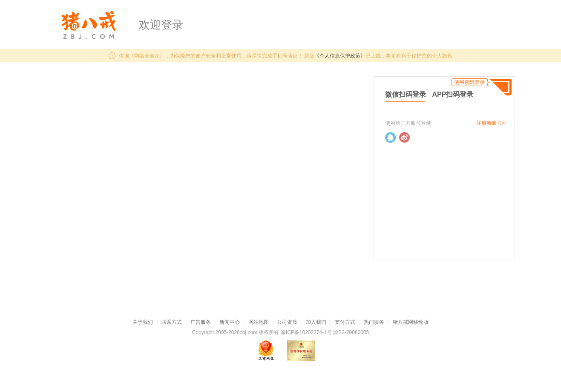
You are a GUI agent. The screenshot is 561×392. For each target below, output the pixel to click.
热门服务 (374, 322)
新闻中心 (230, 322)
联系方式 (172, 322)
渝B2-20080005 (351, 332)
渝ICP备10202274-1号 (306, 332)
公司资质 (287, 322)
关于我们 (143, 322)
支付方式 (345, 322)
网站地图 (259, 322)
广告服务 (201, 322)
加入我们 (316, 322)
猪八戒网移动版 (411, 322)
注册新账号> (491, 123)
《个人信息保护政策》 (340, 56)
